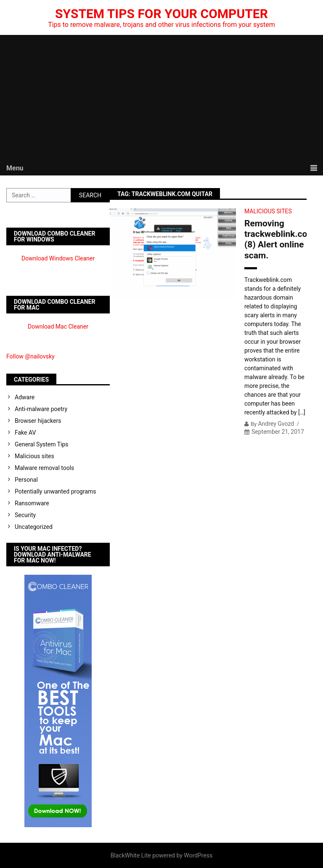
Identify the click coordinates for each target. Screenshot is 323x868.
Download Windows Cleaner (58, 258)
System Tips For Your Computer (161, 14)
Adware (25, 397)
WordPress (198, 855)
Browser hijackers (38, 421)
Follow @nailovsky (30, 356)
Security (25, 515)
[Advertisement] (161, 98)
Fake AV (25, 433)
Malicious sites (268, 211)
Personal (26, 480)
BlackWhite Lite (131, 855)
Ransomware (32, 503)
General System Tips (42, 444)
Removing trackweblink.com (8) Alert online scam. (275, 239)
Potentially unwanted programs (56, 491)
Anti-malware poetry (41, 409)
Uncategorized (34, 527)
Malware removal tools (44, 468)
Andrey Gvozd (276, 424)
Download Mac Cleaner (58, 326)
